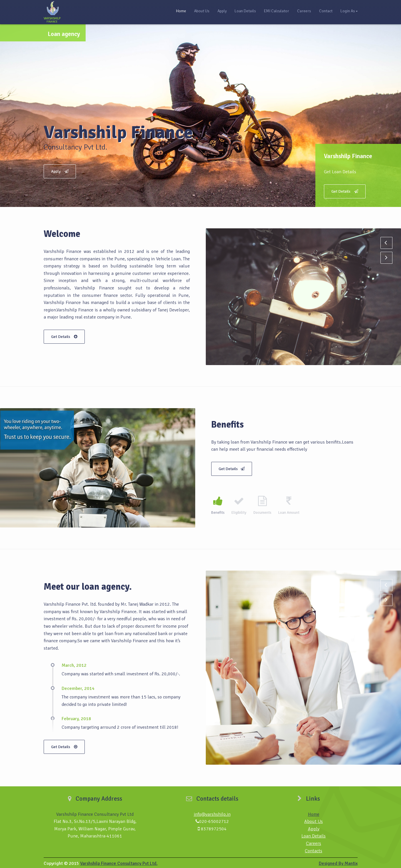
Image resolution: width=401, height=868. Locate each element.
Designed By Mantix (338, 862)
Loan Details (245, 11)
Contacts (314, 849)
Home (181, 11)
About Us (202, 11)
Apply (222, 11)
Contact (326, 11)
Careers (304, 11)
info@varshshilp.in (212, 813)
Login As (348, 11)
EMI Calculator (277, 11)
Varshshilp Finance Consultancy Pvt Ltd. (119, 862)
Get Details (345, 191)
